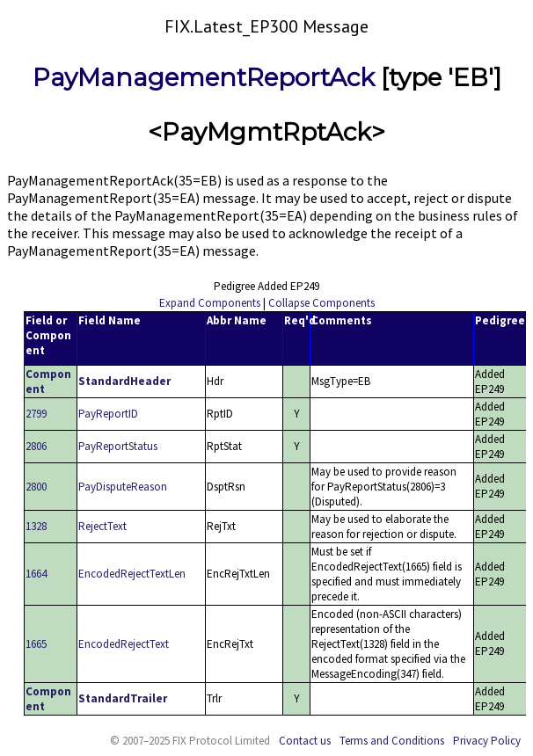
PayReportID (108, 414)
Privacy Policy (487, 741)
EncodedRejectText (124, 644)
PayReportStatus (118, 446)
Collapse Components (321, 303)
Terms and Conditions (392, 741)
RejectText (102, 526)
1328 (36, 526)
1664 (36, 574)
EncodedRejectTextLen (132, 574)
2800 (36, 487)
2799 (36, 414)
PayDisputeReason (123, 487)
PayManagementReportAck (204, 77)
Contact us (305, 741)
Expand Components (210, 303)
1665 (36, 644)
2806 (36, 446)
